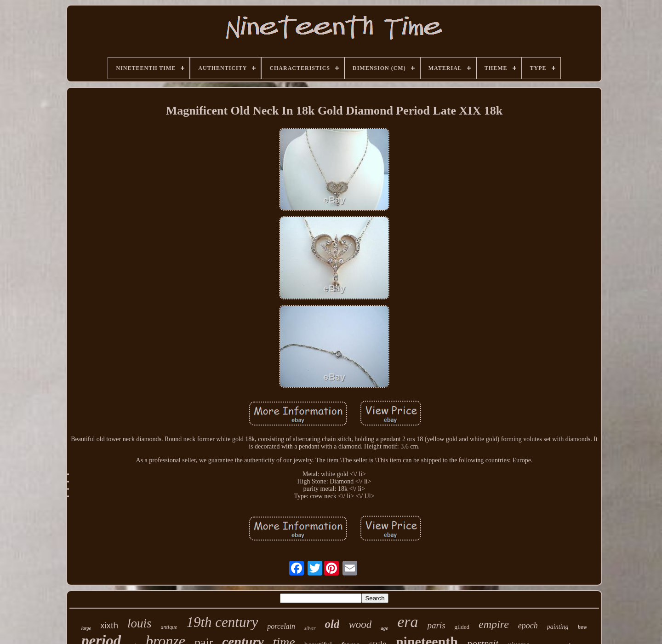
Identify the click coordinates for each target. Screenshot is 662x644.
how (583, 627)
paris (437, 625)
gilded (462, 627)
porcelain (281, 626)
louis (140, 623)
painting (558, 627)
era (408, 622)
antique (169, 627)
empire (494, 624)
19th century (222, 622)
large (86, 628)
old (332, 624)
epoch (528, 626)
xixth (109, 625)
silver (310, 628)
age (384, 628)
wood (360, 624)
